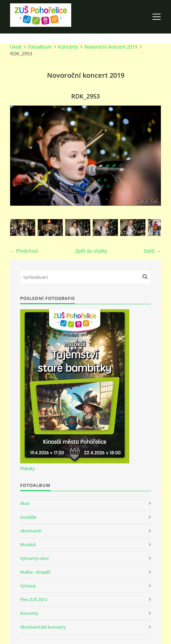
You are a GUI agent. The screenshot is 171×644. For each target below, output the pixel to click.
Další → (152, 251)
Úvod (16, 47)
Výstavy (28, 586)
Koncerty (68, 47)
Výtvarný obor (35, 558)
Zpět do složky (91, 251)
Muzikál (28, 544)
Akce (25, 503)
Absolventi (31, 531)
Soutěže (28, 517)
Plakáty (28, 468)
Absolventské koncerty (43, 627)
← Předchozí (24, 251)
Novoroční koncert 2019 (111, 47)
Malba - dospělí (35, 572)
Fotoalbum (40, 47)
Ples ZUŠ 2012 (34, 599)
